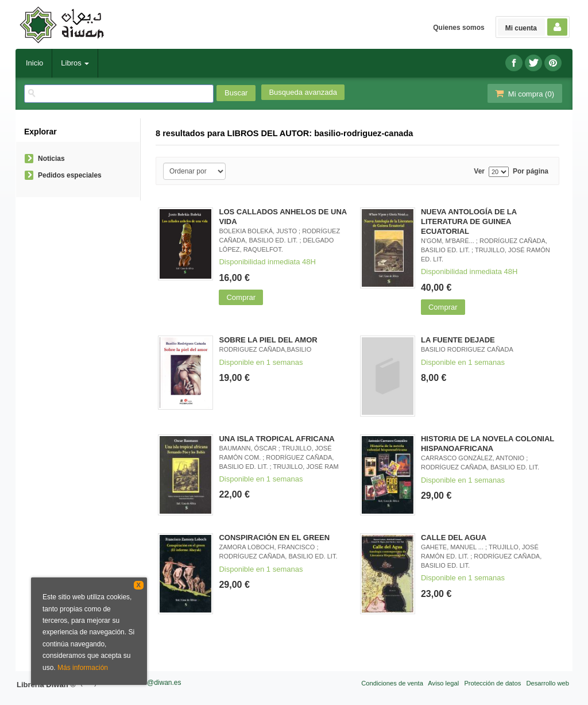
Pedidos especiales (70, 175)
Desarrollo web (548, 683)
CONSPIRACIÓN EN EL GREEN (274, 538)
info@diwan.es (159, 683)
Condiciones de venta (392, 683)
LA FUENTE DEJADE (458, 340)
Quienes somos (459, 28)
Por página (531, 172)
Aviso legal (443, 683)
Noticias (51, 159)
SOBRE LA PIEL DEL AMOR (268, 340)
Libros (75, 63)
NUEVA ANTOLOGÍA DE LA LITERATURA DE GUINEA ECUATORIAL (469, 221)
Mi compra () (524, 93)
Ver (479, 172)
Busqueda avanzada (303, 92)
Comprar (241, 297)
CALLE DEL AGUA (454, 538)
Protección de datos (492, 683)
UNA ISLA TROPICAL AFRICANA (276, 439)
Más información (83, 668)
